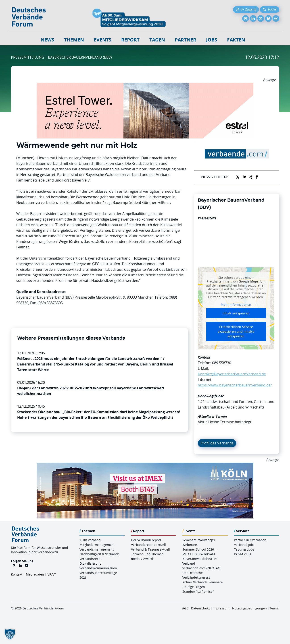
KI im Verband (90, 540)
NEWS (47, 40)
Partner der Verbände (250, 540)
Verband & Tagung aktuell (150, 549)
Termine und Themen (147, 554)
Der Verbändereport (146, 540)
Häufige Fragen (194, 587)
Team (274, 608)
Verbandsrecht (91, 559)
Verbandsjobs (244, 545)
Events (103, 40)
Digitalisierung (90, 563)
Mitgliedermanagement (97, 545)
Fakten (236, 40)
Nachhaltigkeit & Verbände (100, 554)
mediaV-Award (142, 559)
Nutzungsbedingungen (249, 608)
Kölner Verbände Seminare (203, 582)
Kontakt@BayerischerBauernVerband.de (232, 374)
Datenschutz (200, 608)
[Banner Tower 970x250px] (145, 85)
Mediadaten (35, 574)
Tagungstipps (244, 549)
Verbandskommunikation (98, 568)
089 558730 (222, 363)
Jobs (212, 40)
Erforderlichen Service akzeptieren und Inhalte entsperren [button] (236, 331)
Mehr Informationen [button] (236, 304)
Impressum (221, 608)
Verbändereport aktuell (148, 545)
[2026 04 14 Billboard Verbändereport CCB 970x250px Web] (145, 465)
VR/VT (52, 574)
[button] (10, 634)
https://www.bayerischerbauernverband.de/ (235, 385)
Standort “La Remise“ (198, 591)
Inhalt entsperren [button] (236, 313)
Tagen (157, 40)
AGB (185, 608)
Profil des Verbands (217, 443)
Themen (74, 40)
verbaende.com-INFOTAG (201, 568)
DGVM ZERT (243, 554)
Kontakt (17, 574)
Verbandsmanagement (97, 549)
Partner (186, 40)
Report (130, 40)
